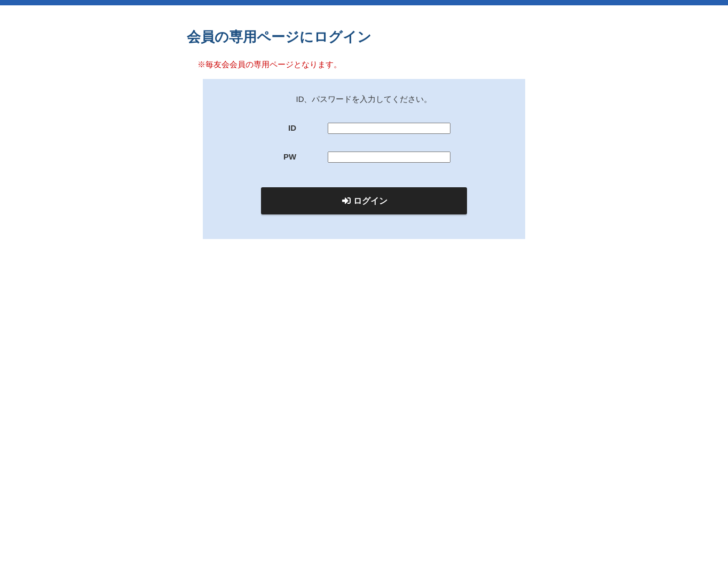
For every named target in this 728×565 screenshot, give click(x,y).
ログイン (365, 201)
